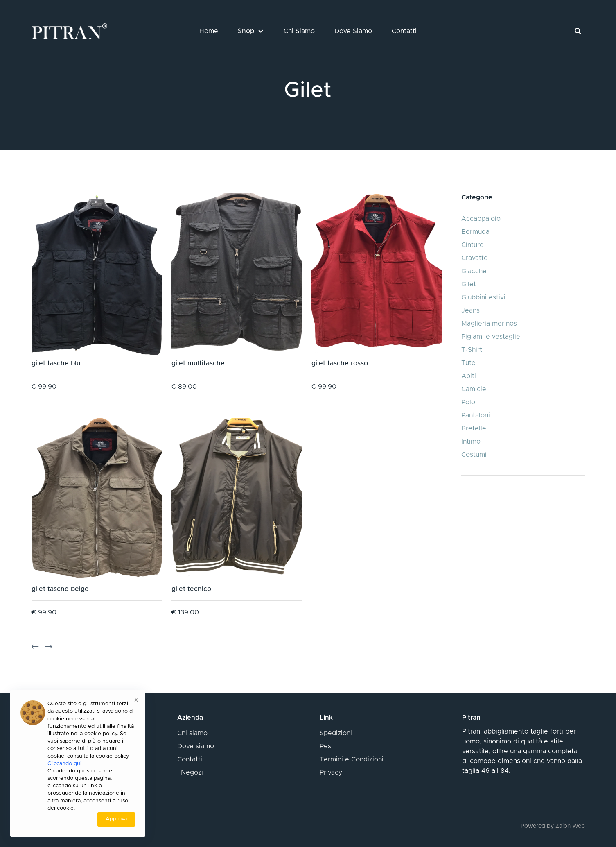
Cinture (473, 245)
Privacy (331, 772)
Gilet (469, 284)
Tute (468, 363)
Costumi (474, 455)
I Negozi (190, 772)
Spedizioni (336, 733)
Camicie (474, 389)
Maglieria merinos (489, 324)
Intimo (471, 442)
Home (209, 31)
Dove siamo (196, 746)
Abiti (469, 376)
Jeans (470, 310)
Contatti (404, 31)
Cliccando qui (64, 764)
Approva (116, 819)
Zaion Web (570, 826)
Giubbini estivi (483, 297)
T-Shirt (472, 350)
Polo (468, 402)
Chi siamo (192, 733)
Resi (326, 746)
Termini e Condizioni (352, 759)
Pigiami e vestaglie (491, 337)
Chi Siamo (299, 31)
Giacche (474, 271)
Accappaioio (481, 219)
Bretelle (474, 428)
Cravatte (475, 258)
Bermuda (475, 232)
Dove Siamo (353, 31)
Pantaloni (476, 415)
